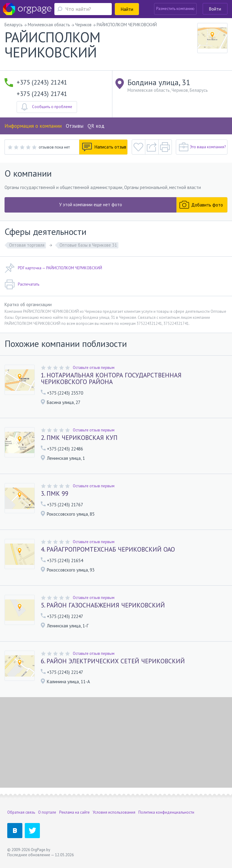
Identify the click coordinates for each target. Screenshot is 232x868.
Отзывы (75, 126)
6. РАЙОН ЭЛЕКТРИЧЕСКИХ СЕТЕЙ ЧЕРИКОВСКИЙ (113, 661)
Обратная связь (21, 812)
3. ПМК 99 (55, 494)
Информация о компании (33, 126)
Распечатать (22, 284)
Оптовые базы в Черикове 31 (88, 245)
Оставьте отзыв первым (94, 368)
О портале (47, 812)
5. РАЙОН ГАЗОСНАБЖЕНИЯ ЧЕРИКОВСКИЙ (103, 605)
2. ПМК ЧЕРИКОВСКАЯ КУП (79, 438)
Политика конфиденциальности (166, 812)
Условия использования (114, 812)
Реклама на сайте (74, 812)
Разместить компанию (175, 9)
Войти (215, 9)
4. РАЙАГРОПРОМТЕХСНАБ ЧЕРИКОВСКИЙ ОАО (108, 549)
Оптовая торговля (27, 245)
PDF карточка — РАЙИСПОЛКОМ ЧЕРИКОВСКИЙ (53, 268)
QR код (96, 126)
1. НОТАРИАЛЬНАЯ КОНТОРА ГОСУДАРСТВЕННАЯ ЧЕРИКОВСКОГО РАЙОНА (111, 379)
